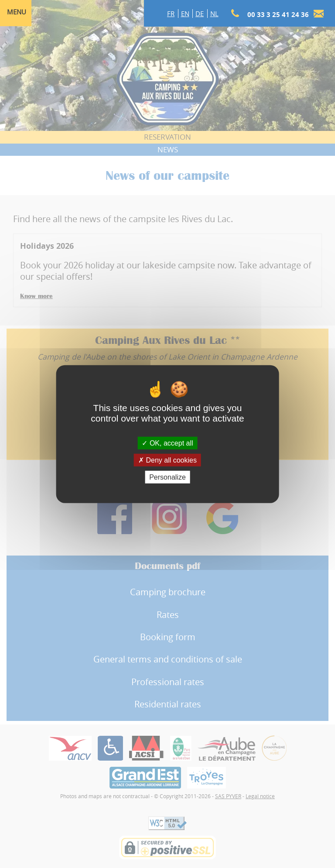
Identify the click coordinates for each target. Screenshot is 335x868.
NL (214, 14)
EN (185, 14)
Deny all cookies (167, 460)
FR (171, 14)
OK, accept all (167, 443)
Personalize (167, 477)
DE (200, 14)
